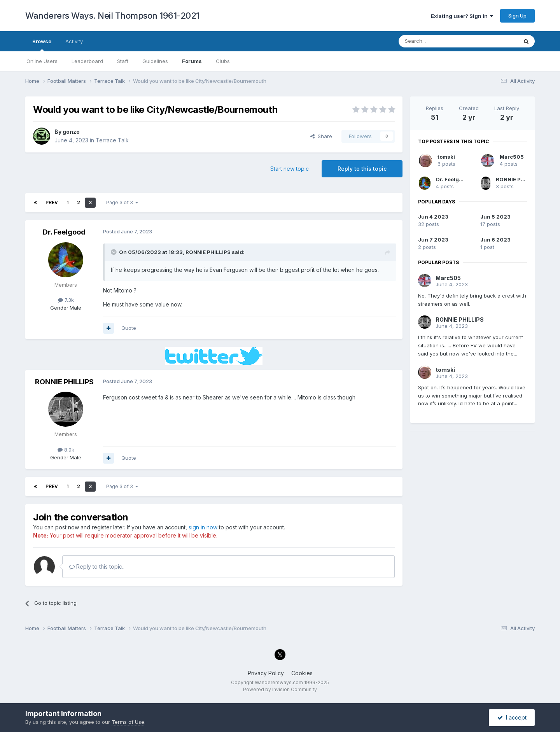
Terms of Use (128, 722)
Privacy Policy (266, 673)
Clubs (223, 61)
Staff (123, 61)
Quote (129, 328)
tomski (446, 157)
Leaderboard (87, 61)
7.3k (66, 300)
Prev (52, 202)
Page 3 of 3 (122, 202)
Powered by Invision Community (280, 689)
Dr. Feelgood (64, 232)
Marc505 (512, 157)
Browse (42, 45)
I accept (512, 717)
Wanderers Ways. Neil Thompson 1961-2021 (112, 16)
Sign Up (517, 16)
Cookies (302, 673)
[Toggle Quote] (114, 252)
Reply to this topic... (97, 567)
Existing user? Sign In (462, 16)
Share (321, 136)
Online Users (42, 61)
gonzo (71, 132)
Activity (74, 41)
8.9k (66, 450)
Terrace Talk (112, 140)
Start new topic (290, 169)
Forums (192, 61)
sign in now (203, 527)
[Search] (438, 41)
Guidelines (155, 61)
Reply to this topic (362, 169)
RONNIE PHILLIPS (208, 252)
